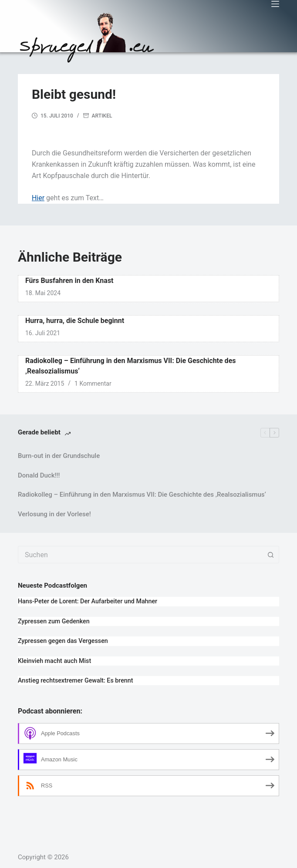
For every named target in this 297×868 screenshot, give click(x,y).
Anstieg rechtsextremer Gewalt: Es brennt (76, 680)
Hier (38, 198)
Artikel (102, 116)
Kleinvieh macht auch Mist (54, 661)
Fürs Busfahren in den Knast (69, 281)
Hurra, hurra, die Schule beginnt (75, 321)
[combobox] (140, 555)
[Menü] (275, 4)
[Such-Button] (270, 555)
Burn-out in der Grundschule (59, 456)
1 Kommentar (93, 384)
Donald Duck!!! (39, 475)
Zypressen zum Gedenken (54, 621)
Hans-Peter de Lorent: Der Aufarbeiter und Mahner (88, 601)
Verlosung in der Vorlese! (54, 514)
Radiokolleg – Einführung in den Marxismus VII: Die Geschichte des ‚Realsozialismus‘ (142, 495)
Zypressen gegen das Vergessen (63, 641)
